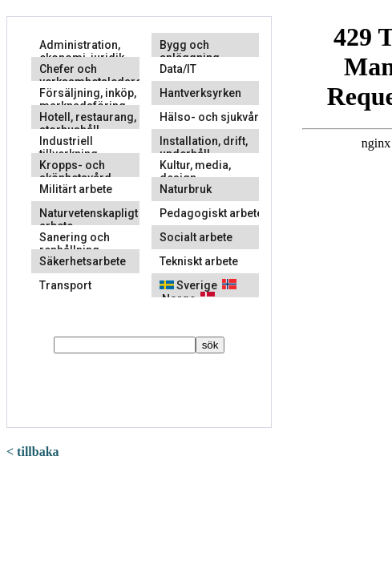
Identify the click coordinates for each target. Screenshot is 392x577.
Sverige (188, 285)
